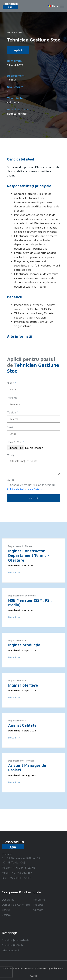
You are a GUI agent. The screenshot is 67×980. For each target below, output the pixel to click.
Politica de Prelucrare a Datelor (25, 489)
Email (10, 427)
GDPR (11, 480)
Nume (11, 383)
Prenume (13, 398)
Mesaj (10, 455)
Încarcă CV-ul (15, 442)
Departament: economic (22, 595)
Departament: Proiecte (21, 761)
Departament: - (17, 640)
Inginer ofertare (23, 685)
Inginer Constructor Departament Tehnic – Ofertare (29, 556)
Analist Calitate (22, 725)
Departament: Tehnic (20, 546)
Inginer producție (24, 645)
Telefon (12, 412)
